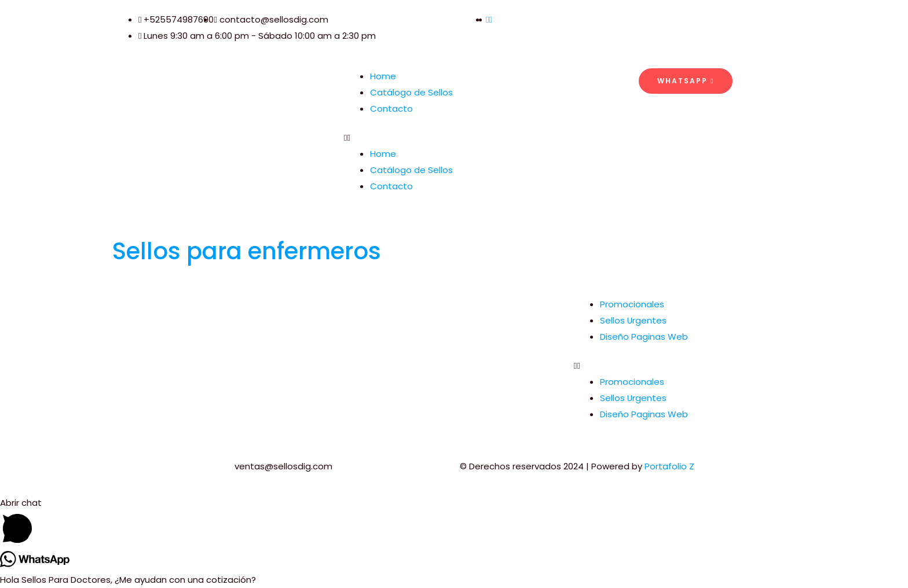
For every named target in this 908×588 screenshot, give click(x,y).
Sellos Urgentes (634, 320)
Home (383, 76)
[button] (454, 138)
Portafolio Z (669, 466)
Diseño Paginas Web (644, 337)
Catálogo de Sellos (411, 92)
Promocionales (632, 304)
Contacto (391, 109)
